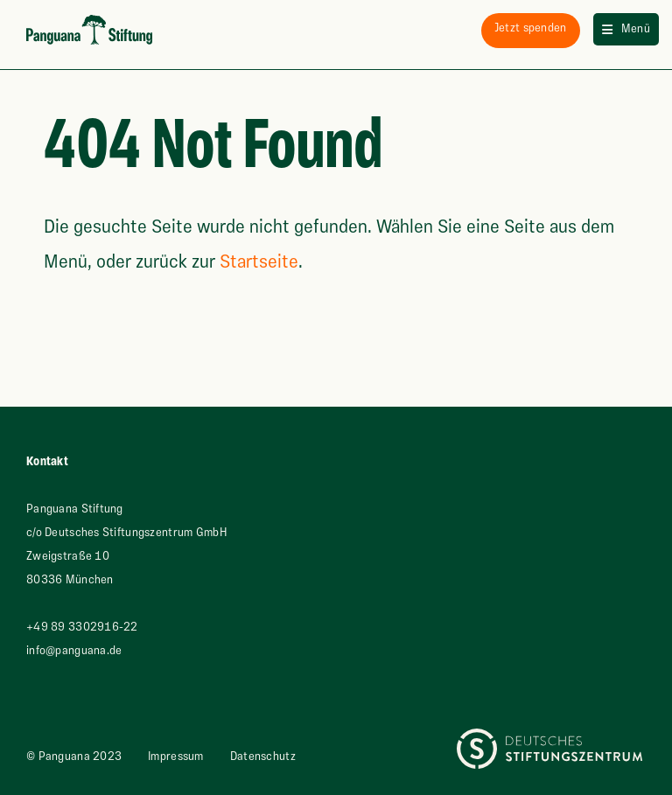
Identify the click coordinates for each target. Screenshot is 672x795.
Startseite (259, 262)
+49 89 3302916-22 (82, 627)
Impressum (176, 757)
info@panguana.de (74, 651)
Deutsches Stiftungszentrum (531, 740)
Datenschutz (263, 757)
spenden (531, 28)
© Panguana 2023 (74, 757)
